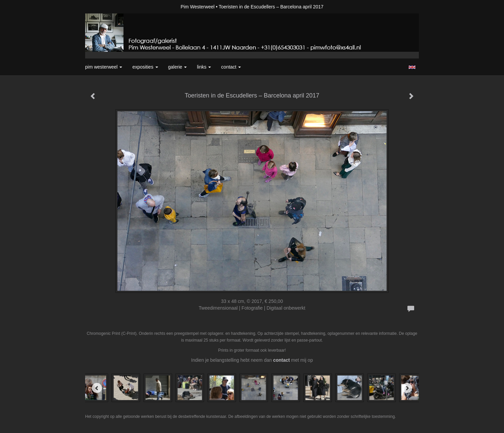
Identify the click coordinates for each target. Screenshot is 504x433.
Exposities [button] (145, 67)
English (412, 67)
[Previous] (97, 388)
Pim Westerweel (198, 7)
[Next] (407, 388)
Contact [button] (231, 67)
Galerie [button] (178, 67)
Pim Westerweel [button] (104, 67)
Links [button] (204, 67)
